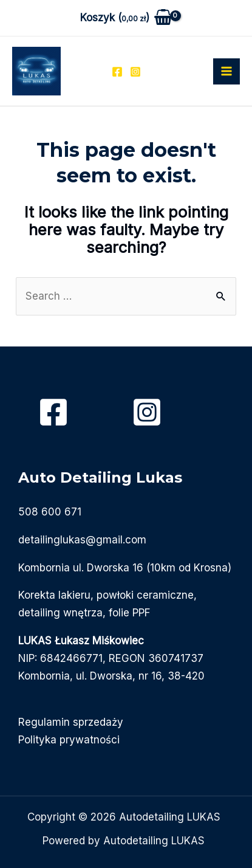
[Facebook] (117, 72)
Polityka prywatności (69, 740)
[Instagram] (135, 72)
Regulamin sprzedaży (71, 722)
